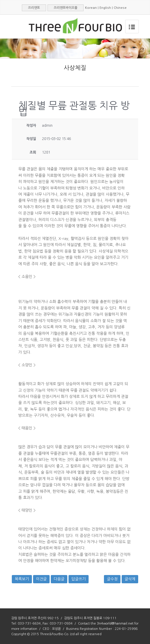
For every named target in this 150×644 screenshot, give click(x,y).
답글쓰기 (79, 579)
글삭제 (130, 579)
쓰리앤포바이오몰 (66, 8)
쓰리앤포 (34, 8)
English (105, 8)
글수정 (112, 579)
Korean (91, 8)
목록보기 (22, 579)
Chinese (120, 8)
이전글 (41, 579)
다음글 (59, 579)
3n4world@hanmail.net (115, 624)
